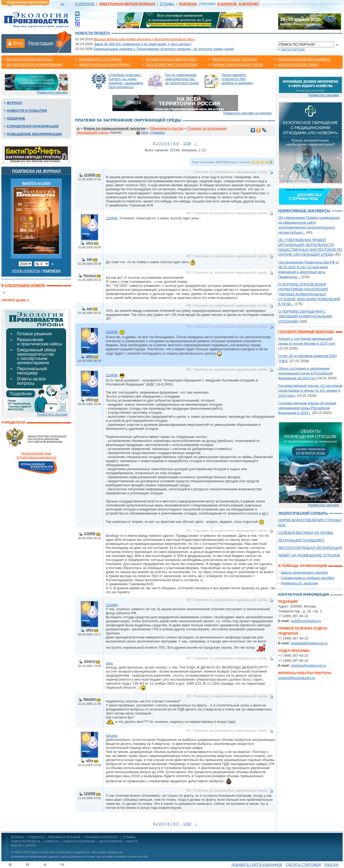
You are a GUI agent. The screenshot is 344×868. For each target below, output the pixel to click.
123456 (90, 175)
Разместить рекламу (52, 92)
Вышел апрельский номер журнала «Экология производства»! (144, 39)
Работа (132, 841)
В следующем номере (23, 285)
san (89, 259)
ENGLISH (332, 865)
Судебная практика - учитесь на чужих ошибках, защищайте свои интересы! (126, 81)
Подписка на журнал (36, 171)
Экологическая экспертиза (171, 59)
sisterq (90, 661)
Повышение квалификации (34, 134)
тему (144, 132)
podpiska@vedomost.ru (309, 643)
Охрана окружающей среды (238, 65)
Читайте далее (14, 300)
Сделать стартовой (303, 865)
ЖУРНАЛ (17, 837)
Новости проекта (93, 33)
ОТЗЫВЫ (167, 4)
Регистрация (41, 43)
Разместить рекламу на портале (248, 113)
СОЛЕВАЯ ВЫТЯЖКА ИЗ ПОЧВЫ (306, 533)
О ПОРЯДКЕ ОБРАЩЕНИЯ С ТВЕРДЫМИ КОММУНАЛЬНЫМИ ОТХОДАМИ (305, 316)
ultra (89, 243)
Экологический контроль (29, 59)
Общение (16, 118)
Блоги (31, 845)
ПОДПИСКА (36, 837)
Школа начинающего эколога (304, 572)
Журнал (14, 103)
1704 (187, 143)
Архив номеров (26, 271)
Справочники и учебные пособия (307, 578)
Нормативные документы (304, 211)
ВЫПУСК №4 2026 (36, 183)
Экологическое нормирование (34, 65)
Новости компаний (79, 841)
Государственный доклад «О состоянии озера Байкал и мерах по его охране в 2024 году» (310, 390)
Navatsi (89, 699)
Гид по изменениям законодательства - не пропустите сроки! (182, 79)
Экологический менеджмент (304, 59)
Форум (16, 845)
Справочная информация (33, 126)
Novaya (89, 275)
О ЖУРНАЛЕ (85, 4)
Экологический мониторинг (105, 65)
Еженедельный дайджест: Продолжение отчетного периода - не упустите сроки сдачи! (164, 49)
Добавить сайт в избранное (257, 865)
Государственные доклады (306, 332)
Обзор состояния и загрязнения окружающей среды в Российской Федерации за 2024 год (305, 373)
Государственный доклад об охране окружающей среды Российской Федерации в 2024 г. (307, 408)
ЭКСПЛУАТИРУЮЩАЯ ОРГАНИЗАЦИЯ (310, 548)
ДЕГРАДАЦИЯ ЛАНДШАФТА (301, 540)
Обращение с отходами (100, 59)
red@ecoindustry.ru (306, 621)
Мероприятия (111, 841)
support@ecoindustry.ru (297, 678)
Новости (51, 841)
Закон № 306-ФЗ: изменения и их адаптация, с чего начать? (143, 44)
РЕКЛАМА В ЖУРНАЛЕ (64, 837)
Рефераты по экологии (299, 583)
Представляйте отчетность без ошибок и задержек (237, 79)
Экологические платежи (234, 59)
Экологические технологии (172, 65)
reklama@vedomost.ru (308, 665)
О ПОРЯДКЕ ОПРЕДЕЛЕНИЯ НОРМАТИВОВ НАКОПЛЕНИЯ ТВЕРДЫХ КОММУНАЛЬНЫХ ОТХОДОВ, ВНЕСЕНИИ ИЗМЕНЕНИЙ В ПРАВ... (309, 294)
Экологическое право (298, 65)
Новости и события (27, 111)
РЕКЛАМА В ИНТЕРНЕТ (101, 837)
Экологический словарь (303, 513)
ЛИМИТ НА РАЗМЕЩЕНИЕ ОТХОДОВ (309, 555)
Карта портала (293, 49)
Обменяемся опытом (166, 128)
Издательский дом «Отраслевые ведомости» (60, 852)
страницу (158, 132)
